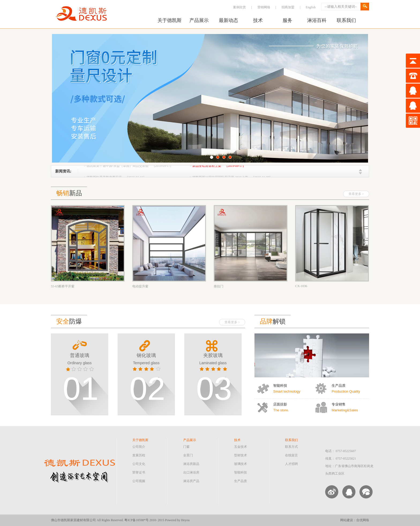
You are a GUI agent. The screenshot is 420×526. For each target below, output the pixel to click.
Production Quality (346, 391)
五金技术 (241, 447)
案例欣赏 (239, 7)
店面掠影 (280, 404)
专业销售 (339, 404)
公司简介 (139, 447)
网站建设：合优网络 (355, 520)
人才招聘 (291, 464)
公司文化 (139, 464)
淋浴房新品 (191, 464)
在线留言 (291, 455)
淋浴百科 (317, 20)
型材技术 (241, 455)
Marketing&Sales (345, 410)
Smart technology (287, 391)
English (311, 7)
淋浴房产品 (191, 481)
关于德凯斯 (170, 20)
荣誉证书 (139, 472)
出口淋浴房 (191, 472)
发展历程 (139, 455)
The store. (281, 410)
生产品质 (339, 386)
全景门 (188, 455)
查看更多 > (356, 194)
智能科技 (280, 386)
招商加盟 (288, 7)
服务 (287, 20)
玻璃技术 (241, 464)
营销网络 (264, 7)
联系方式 (291, 447)
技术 (258, 20)
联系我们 (346, 20)
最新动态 (228, 20)
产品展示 (199, 20)
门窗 (186, 447)
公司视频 (139, 481)
